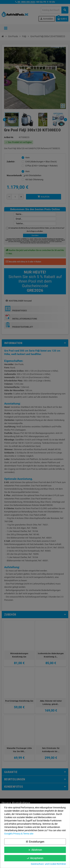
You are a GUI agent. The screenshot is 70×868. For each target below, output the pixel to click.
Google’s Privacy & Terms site (19, 834)
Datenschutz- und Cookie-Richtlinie (48, 864)
